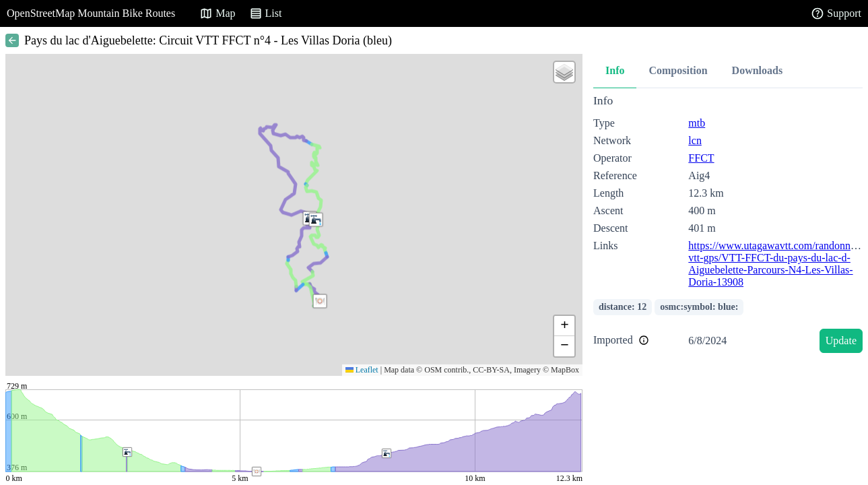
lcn (695, 140)
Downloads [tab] (758, 70)
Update (841, 341)
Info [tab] (615, 70)
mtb (697, 123)
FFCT (701, 158)
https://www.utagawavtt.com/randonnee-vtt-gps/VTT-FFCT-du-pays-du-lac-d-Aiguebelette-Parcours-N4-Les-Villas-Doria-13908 (776, 264)
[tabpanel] (728, 226)
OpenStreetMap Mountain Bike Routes (91, 13)
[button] (316, 220)
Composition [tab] (678, 70)
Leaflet (362, 370)
